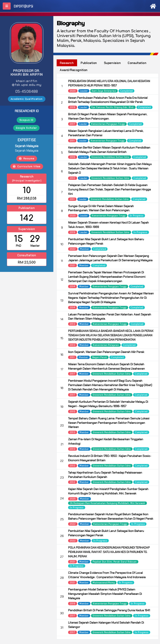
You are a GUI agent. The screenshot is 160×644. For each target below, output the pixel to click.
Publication (89, 63)
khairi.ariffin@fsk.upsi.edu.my (27, 83)
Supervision (112, 63)
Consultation (137, 63)
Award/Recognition (74, 70)
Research (67, 63)
